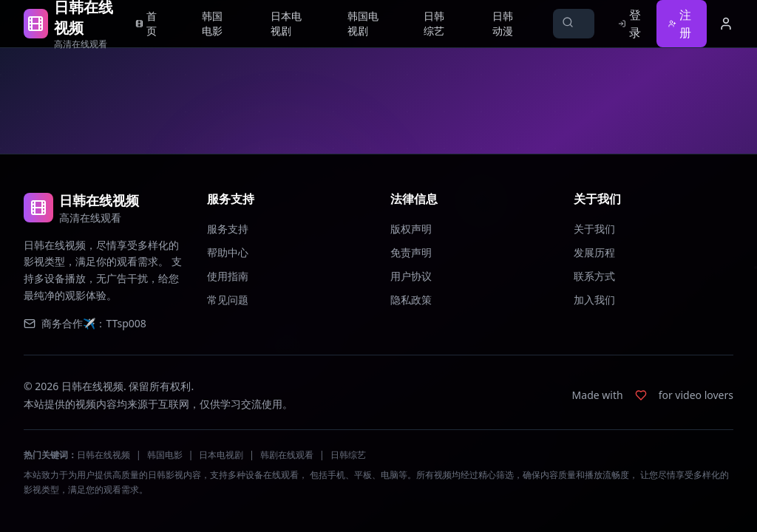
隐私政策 (411, 300)
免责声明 (411, 252)
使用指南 (228, 276)
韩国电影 (165, 455)
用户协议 (411, 276)
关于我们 (594, 229)
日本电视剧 (221, 455)
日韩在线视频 (103, 455)
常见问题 (228, 300)
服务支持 (228, 229)
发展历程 (594, 252)
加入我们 (594, 300)
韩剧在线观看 (287, 455)
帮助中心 (228, 252)
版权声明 (411, 229)
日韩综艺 (348, 455)
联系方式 (594, 276)
